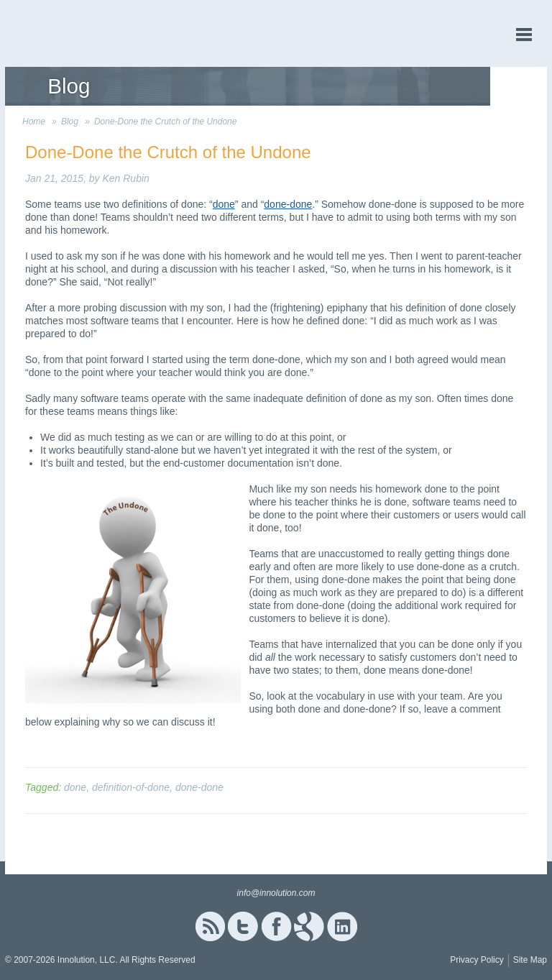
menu (524, 35)
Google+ (309, 926)
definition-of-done (131, 787)
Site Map (530, 960)
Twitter (243, 926)
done (224, 204)
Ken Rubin (125, 178)
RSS (210, 926)
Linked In (342, 926)
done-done (288, 204)
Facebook (276, 926)
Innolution (59, 33)
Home (34, 122)
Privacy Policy (477, 960)
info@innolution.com (276, 893)
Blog (70, 122)
